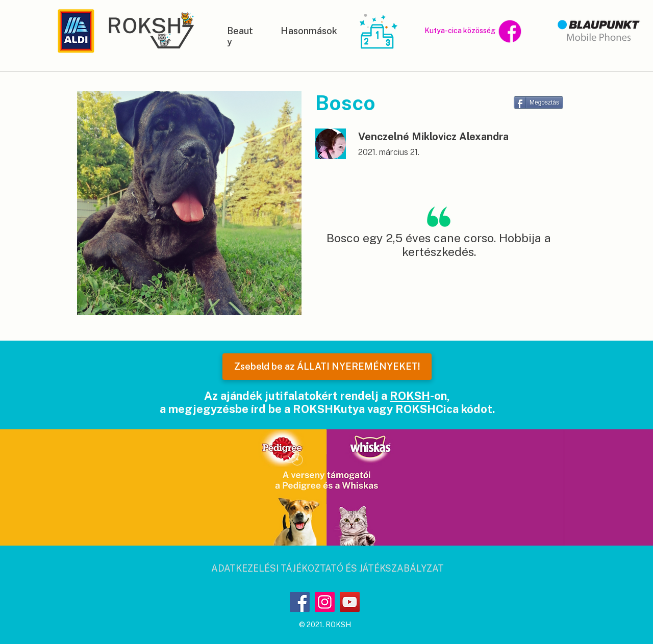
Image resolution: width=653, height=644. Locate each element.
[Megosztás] (538, 102)
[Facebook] (300, 602)
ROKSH (410, 396)
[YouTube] (350, 602)
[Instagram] (325, 602)
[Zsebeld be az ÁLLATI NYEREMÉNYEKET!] (327, 367)
